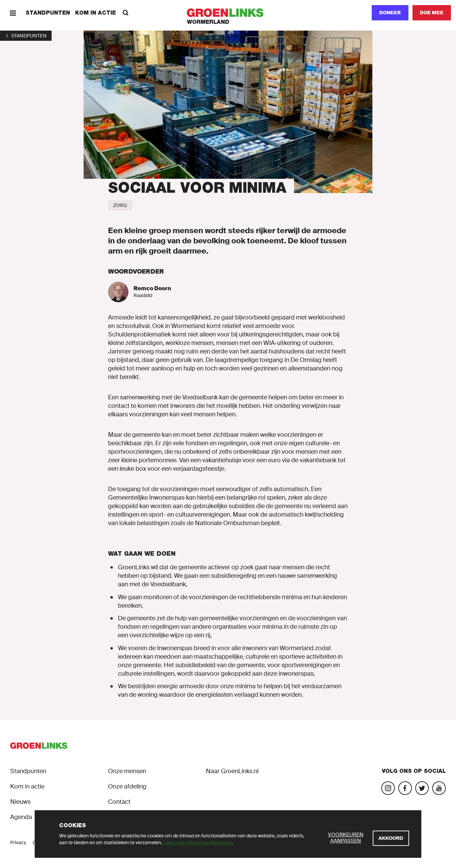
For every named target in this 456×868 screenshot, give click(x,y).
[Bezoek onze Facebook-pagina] (405, 788)
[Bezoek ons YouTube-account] (439, 788)
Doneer (390, 13)
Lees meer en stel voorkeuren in (197, 843)
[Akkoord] (391, 838)
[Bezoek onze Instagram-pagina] (388, 788)
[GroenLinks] (228, 13)
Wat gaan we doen (142, 553)
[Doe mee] (432, 13)
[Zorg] (120, 205)
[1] (26, 36)
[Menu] (13, 13)
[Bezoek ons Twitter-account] (422, 788)
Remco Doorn (152, 288)
